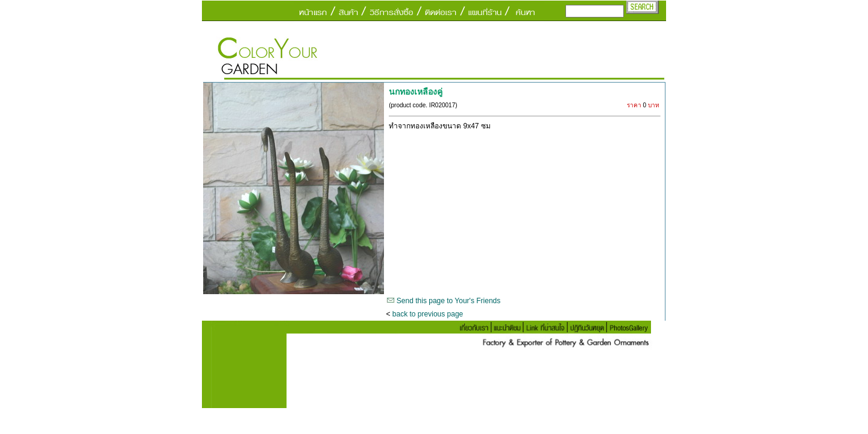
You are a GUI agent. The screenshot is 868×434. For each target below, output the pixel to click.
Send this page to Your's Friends (448, 301)
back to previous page (428, 314)
